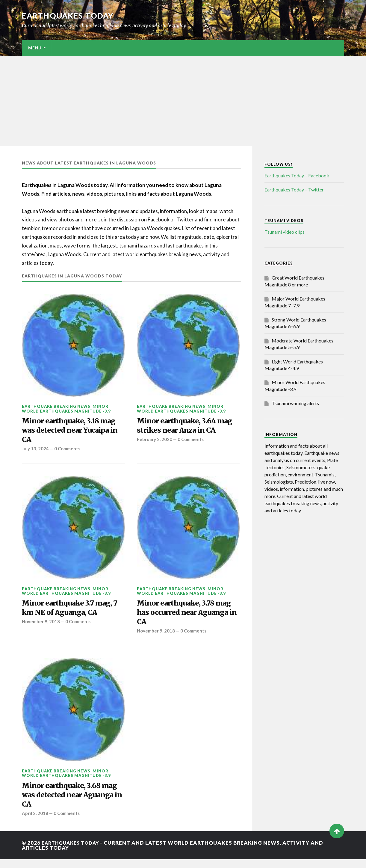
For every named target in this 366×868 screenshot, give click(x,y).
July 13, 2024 (35, 452)
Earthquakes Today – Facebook (297, 175)
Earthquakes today (70, 16)
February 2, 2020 (155, 441)
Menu (35, 48)
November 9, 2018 (41, 627)
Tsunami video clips (285, 232)
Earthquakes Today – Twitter (294, 190)
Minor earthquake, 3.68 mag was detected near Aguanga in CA (65, 802)
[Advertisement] (183, 101)
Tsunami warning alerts (295, 403)
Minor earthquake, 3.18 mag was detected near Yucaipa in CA (73, 432)
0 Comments (68, 452)
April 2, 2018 (35, 822)
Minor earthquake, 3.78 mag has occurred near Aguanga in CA (188, 617)
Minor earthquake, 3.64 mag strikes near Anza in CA (188, 426)
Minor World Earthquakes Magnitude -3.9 (66, 409)
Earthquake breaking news (56, 406)
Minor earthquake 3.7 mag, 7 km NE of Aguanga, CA (71, 612)
